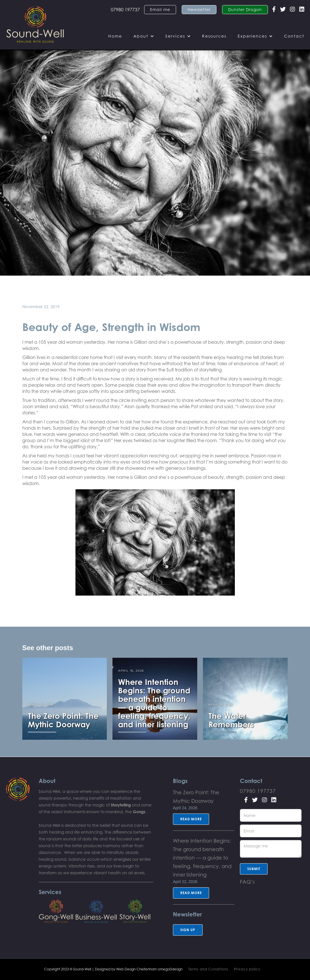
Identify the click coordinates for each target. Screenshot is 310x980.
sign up (188, 930)
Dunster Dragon (245, 9)
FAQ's (247, 882)
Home (115, 36)
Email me (160, 9)
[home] (35, 25)
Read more (191, 819)
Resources (214, 36)
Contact (294, 36)
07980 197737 (125, 10)
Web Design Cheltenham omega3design (149, 969)
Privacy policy (247, 969)
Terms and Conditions (208, 969)
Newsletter (199, 9)
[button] (144, 36)
